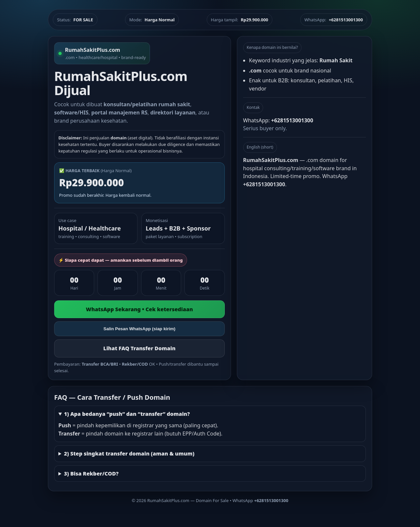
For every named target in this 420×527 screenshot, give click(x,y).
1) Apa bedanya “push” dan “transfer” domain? (127, 414)
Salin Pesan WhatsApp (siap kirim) (139, 329)
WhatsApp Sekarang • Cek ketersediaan (139, 309)
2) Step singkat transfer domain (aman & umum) (129, 454)
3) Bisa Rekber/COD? (91, 474)
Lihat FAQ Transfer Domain (139, 348)
